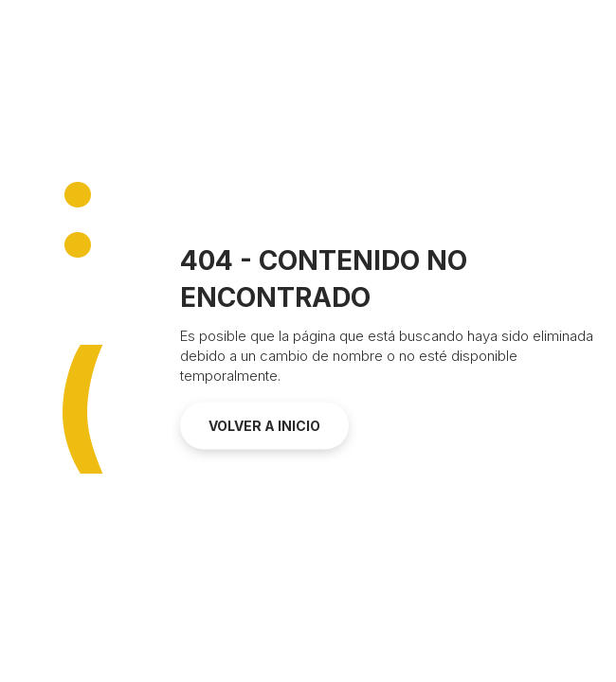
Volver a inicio (264, 426)
